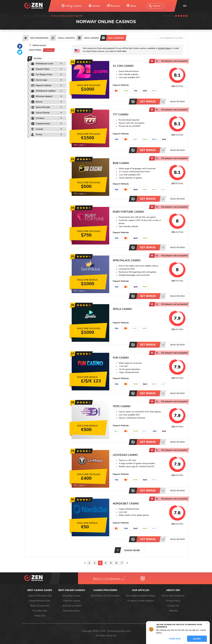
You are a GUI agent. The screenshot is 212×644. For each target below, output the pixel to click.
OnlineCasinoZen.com (119, 631)
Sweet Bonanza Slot (40, 601)
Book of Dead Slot (40, 606)
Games (96, 6)
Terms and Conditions (173, 596)
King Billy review (72, 596)
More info (175, 639)
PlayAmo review (72, 601)
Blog (133, 6)
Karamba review (72, 611)
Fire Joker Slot (40, 611)
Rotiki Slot (40, 616)
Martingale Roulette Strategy (141, 596)
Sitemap (173, 611)
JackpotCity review (72, 606)
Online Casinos (74, 6)
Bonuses (115, 6)
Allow (197, 639)
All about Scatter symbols (141, 601)
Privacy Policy (173, 601)
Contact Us (173, 606)
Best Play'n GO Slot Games (105, 596)
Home (27, 16)
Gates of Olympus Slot (40, 596)
